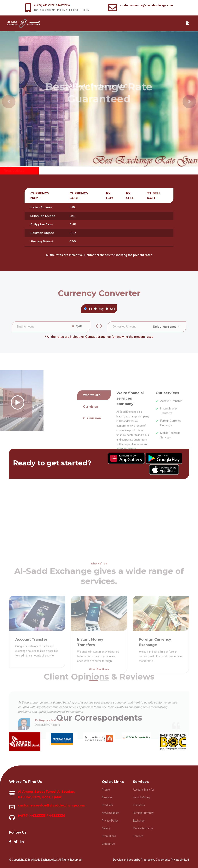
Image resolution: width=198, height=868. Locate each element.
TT (90, 309)
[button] (5, 99)
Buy (101, 309)
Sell (112, 309)
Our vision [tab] (91, 449)
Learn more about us (132, 499)
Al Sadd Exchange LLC (45, 860)
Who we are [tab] (92, 437)
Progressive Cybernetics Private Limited (165, 860)
